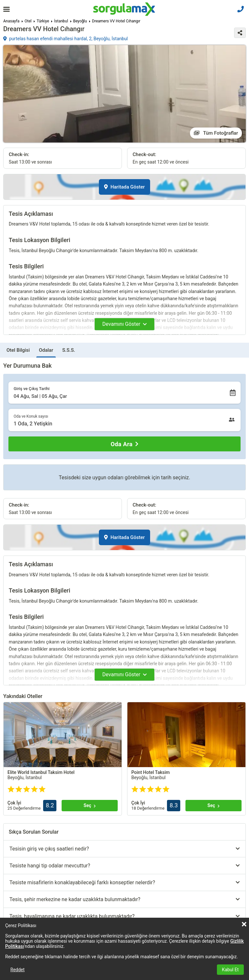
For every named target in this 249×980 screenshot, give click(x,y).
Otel (28, 21)
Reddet (18, 970)
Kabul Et (230, 970)
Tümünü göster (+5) (44, 858)
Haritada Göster (124, 187)
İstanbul (61, 21)
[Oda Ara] (124, 444)
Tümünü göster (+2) (44, 784)
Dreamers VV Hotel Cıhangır (116, 21)
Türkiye (43, 21)
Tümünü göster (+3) (164, 784)
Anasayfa (11, 21)
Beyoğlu (80, 21)
